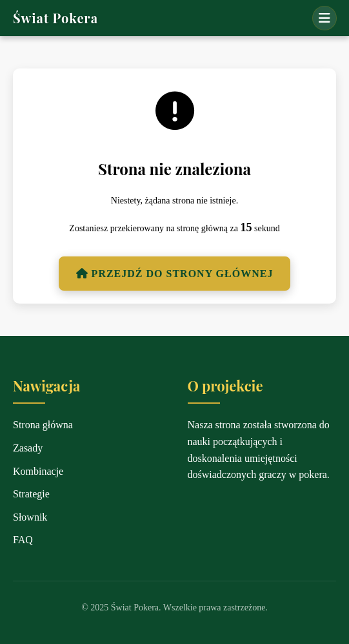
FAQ (23, 540)
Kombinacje (38, 471)
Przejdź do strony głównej (175, 274)
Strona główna (43, 425)
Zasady (28, 448)
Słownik (30, 517)
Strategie (31, 494)
